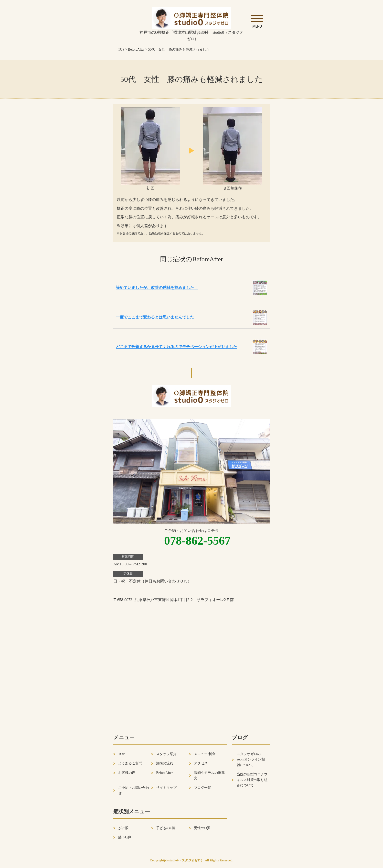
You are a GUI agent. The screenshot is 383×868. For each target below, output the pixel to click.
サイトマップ (166, 788)
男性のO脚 (202, 828)
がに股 (123, 828)
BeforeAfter (136, 49)
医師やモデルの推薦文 (209, 775)
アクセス (201, 763)
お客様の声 (127, 773)
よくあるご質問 (130, 763)
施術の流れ (165, 763)
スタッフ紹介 (166, 754)
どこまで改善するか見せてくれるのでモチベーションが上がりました (176, 347)
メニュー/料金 (205, 754)
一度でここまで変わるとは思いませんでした (155, 317)
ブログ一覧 (202, 788)
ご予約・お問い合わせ (134, 790)
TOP (121, 49)
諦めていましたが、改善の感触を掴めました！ (157, 288)
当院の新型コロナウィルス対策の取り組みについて (252, 780)
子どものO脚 (166, 828)
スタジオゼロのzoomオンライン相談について (251, 759)
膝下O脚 (125, 837)
